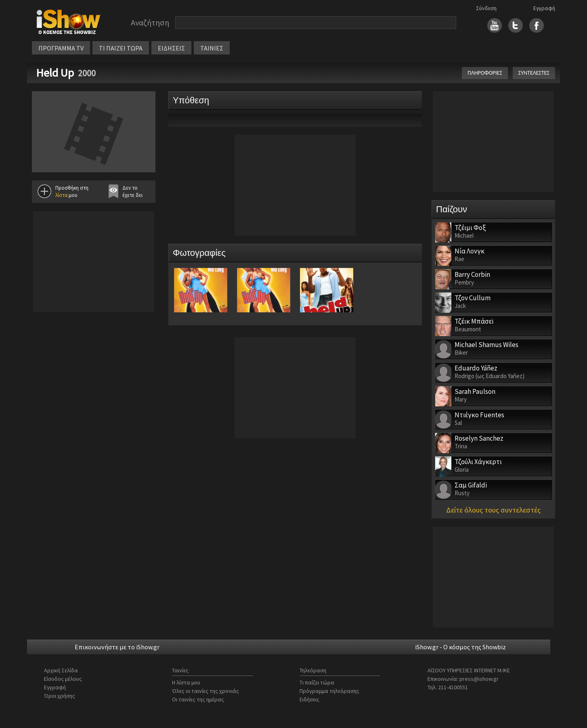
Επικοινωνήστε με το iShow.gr (117, 647)
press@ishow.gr (479, 679)
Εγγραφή (544, 8)
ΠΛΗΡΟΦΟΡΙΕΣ (485, 73)
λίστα (61, 195)
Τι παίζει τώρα (317, 682)
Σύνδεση (486, 8)
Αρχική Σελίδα (61, 670)
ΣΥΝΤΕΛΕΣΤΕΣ (534, 73)
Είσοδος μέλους (63, 679)
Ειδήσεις (309, 699)
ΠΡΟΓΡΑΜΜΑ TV (61, 48)
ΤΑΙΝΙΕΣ (212, 48)
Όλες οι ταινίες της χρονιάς (205, 691)
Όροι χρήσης (60, 696)
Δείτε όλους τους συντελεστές (493, 510)
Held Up (55, 73)
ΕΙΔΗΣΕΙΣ (171, 48)
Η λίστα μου (186, 682)
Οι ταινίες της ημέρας (198, 699)
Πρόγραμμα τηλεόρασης (329, 691)
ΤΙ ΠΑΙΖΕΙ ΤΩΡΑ (121, 48)
